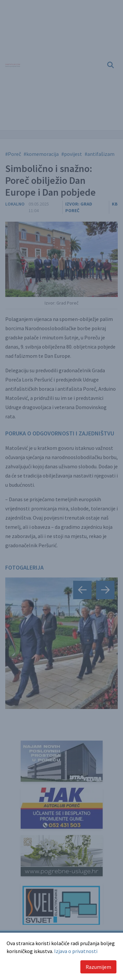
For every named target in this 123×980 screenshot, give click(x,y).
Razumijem (98, 967)
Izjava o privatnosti (76, 951)
